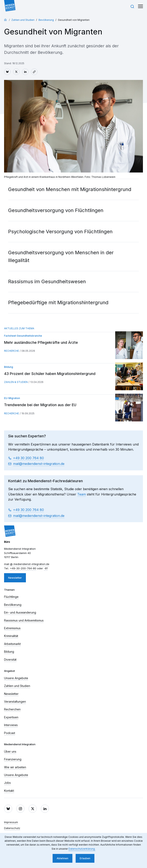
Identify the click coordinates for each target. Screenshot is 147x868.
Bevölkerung (46, 20)
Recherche (12, 351)
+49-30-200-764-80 (23, 568)
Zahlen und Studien (23, 20)
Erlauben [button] (85, 858)
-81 (46, 568)
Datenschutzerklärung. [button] (82, 849)
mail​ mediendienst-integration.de (39, 464)
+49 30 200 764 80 (28, 458)
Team (82, 494)
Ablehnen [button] (62, 858)
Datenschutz (12, 828)
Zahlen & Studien (16, 382)
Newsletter (15, 578)
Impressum (11, 822)
